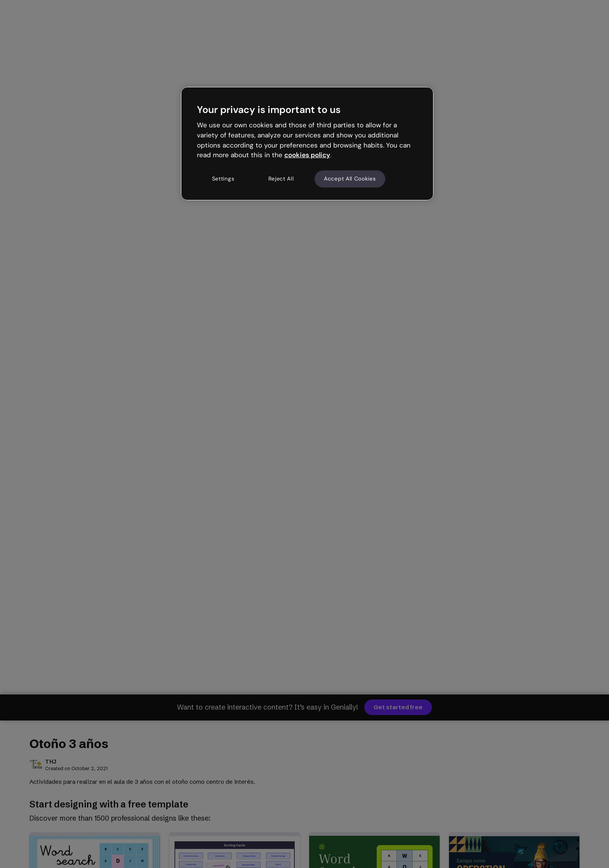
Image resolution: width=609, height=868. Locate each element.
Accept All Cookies (350, 179)
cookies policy (307, 155)
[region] (307, 144)
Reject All (281, 179)
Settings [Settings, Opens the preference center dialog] (223, 179)
